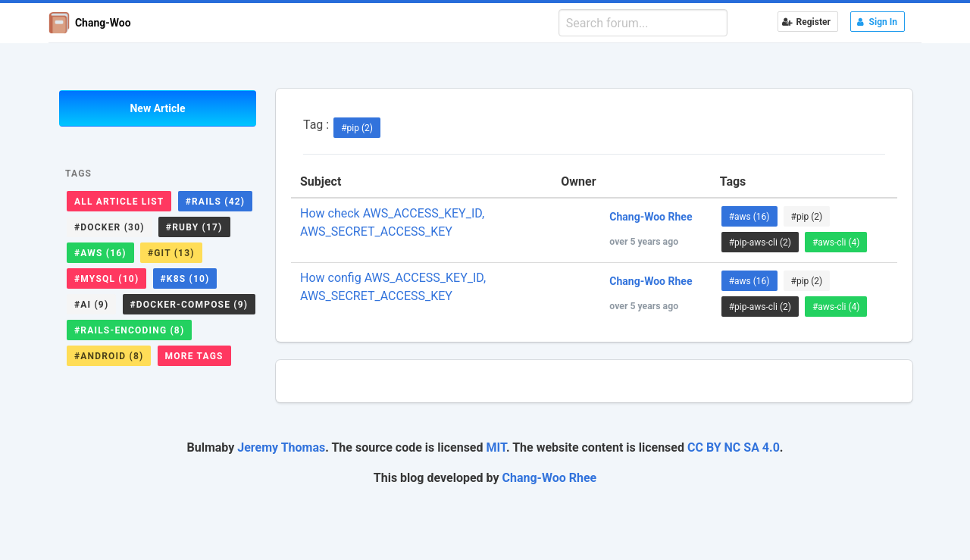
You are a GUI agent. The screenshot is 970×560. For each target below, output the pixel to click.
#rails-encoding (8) (129, 330)
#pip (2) (357, 128)
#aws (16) (100, 253)
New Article (157, 108)
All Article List (119, 202)
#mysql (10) (106, 279)
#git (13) (171, 253)
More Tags (194, 356)
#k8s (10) (185, 279)
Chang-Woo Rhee (550, 478)
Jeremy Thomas (281, 447)
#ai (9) (91, 305)
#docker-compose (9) (189, 305)
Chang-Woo (90, 23)
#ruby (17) (194, 227)
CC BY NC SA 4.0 (734, 447)
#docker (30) (110, 227)
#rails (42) (216, 202)
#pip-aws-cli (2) (760, 242)
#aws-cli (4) (836, 242)
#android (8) (109, 356)
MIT (496, 447)
